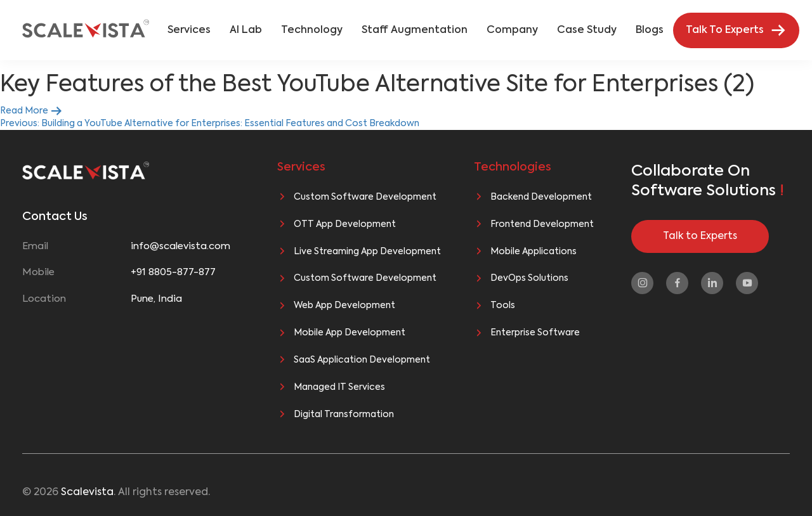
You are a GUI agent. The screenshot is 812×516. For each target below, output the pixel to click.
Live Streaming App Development (367, 252)
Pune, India (156, 299)
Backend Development (541, 197)
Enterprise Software (535, 333)
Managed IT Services (339, 387)
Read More (31, 111)
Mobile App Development (350, 333)
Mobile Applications (534, 252)
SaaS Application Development (362, 360)
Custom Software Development (365, 197)
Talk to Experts (700, 236)
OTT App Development (345, 224)
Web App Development (344, 306)
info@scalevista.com (180, 246)
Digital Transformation (344, 415)
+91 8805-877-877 (173, 272)
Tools (503, 306)
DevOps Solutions (529, 278)
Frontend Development (542, 224)
